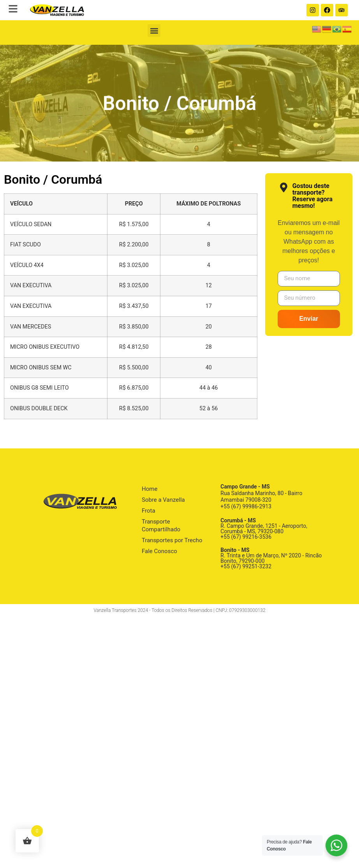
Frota (149, 511)
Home (150, 489)
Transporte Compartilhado (161, 525)
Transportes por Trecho (172, 540)
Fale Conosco (159, 551)
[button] (154, 31)
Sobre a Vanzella (163, 500)
